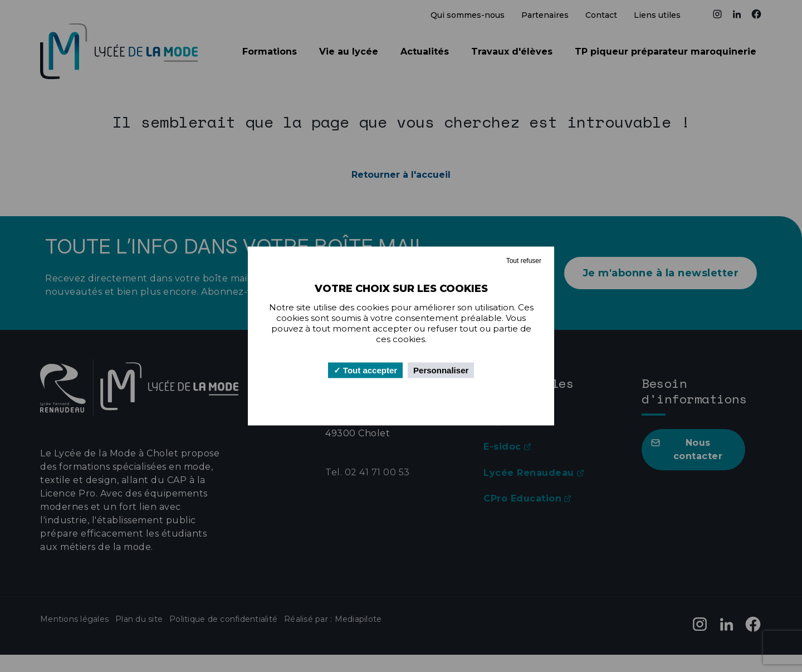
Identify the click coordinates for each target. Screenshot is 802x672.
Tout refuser (524, 261)
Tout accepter (365, 370)
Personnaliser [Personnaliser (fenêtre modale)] (441, 370)
